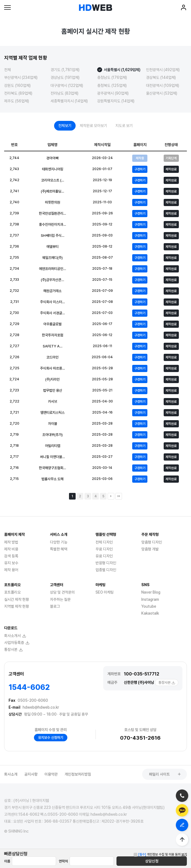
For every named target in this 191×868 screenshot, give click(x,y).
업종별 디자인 (106, 570)
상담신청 (152, 861)
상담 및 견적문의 (62, 592)
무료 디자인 (104, 549)
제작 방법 (11, 542)
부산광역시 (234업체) (21, 77)
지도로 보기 (124, 126)
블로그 (55, 606)
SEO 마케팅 (105, 592)
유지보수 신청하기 (51, 738)
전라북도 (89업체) (18, 93)
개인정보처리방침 (78, 774)
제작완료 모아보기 (93, 126)
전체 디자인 (104, 542)
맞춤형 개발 (150, 549)
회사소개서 (15, 636)
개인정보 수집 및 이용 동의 (159, 854)
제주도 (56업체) (17, 101)
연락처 (63, 861)
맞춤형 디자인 (152, 542)
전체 (7, 70)
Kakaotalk (150, 613)
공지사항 (31, 774)
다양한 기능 (59, 542)
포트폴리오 (12, 592)
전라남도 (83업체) (64, 93)
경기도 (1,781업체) (65, 70)
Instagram (150, 599)
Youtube (149, 606)
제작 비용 (11, 549)
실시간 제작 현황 (17, 599)
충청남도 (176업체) (112, 77)
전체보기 (65, 126)
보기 (184, 854)
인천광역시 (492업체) (163, 70)
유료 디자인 (104, 556)
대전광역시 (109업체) (163, 85)
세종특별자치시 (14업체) (69, 101)
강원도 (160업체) (17, 85)
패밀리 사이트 (165, 774)
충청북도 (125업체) (112, 85)
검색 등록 (11, 556)
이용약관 (51, 774)
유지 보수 (11, 563)
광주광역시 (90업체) (113, 93)
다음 (111, 496)
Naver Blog (151, 592)
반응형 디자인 (106, 563)
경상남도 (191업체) (65, 77)
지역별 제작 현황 (17, 606)
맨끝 (119, 496)
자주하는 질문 (60, 599)
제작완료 (171, 169)
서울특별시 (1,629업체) (122, 70)
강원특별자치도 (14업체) (116, 101)
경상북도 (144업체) (161, 77)
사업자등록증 (17, 643)
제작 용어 (11, 570)
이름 (7, 861)
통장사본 (167, 683)
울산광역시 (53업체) (162, 93)
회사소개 (11, 774)
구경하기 (140, 169)
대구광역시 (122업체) (67, 85)
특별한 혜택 (59, 549)
